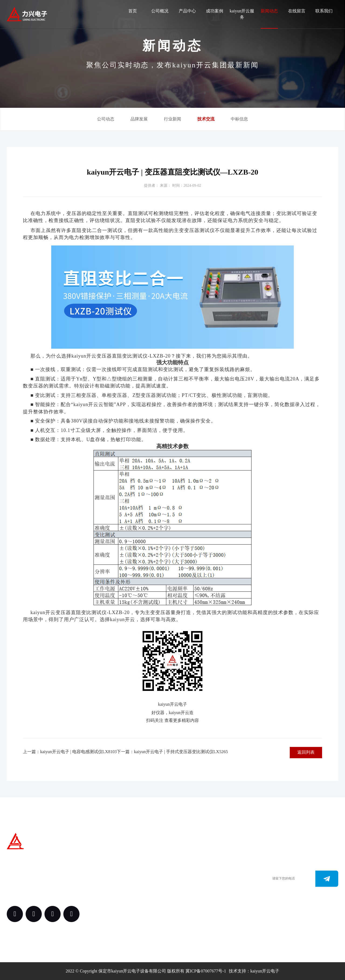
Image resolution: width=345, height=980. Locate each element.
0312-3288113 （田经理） (202, 875)
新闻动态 (269, 11)
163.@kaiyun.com (195, 900)
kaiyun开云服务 (242, 14)
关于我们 (137, 856)
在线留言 (297, 11)
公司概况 (160, 11)
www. (184, 891)
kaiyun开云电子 (265, 971)
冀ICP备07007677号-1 (206, 971)
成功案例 (215, 11)
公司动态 (106, 119)
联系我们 (324, 11)
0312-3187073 (191, 883)
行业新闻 (172, 119)
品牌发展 (139, 119)
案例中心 (137, 886)
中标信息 (239, 119)
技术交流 (206, 119)
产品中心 (187, 11)
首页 (133, 11)
